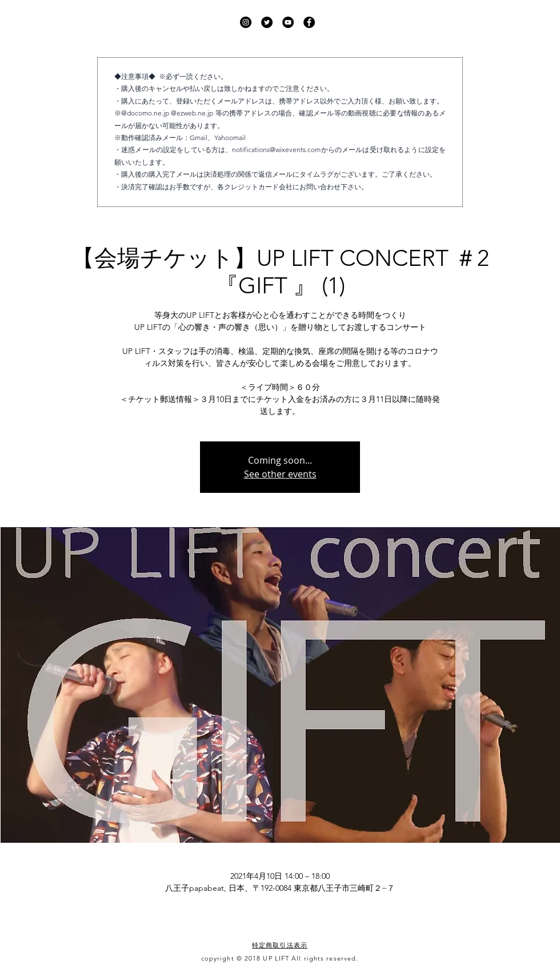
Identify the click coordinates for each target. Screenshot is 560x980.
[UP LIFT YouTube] (288, 22)
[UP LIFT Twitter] (267, 22)
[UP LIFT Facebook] (309, 22)
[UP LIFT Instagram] (246, 22)
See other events (280, 474)
